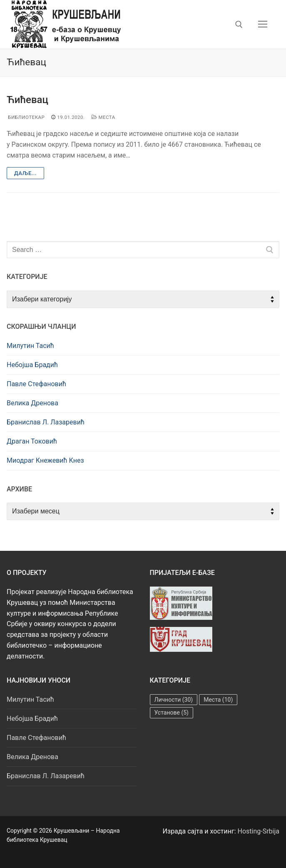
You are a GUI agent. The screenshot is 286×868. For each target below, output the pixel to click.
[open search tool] (239, 25)
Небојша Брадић (32, 365)
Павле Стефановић (36, 384)
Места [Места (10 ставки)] (218, 700)
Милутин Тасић (30, 346)
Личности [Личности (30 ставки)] (174, 700)
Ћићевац (27, 100)
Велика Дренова (32, 403)
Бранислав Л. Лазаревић (46, 422)
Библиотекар (26, 117)
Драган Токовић (32, 441)
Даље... (25, 173)
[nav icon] (263, 25)
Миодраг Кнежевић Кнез (45, 460)
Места (103, 117)
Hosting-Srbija (259, 831)
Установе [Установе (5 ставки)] (172, 713)
